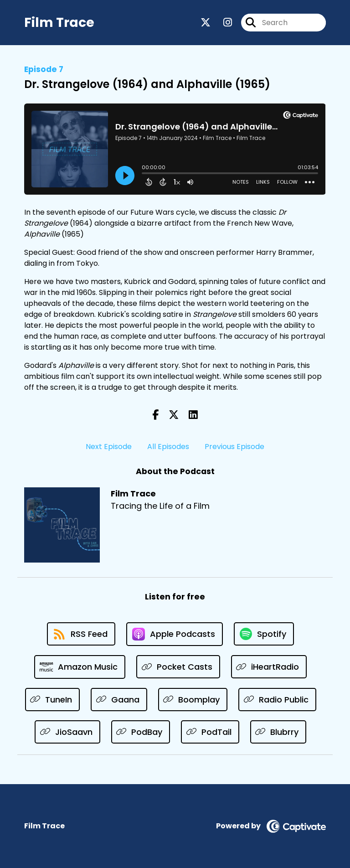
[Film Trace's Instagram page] (222, 23)
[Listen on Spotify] (264, 634)
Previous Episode (234, 447)
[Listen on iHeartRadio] (269, 667)
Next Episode (109, 447)
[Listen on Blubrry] (278, 732)
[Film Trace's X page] (206, 23)
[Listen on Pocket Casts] (178, 667)
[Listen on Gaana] (119, 700)
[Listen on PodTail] (210, 732)
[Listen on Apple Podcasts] (175, 634)
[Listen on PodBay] (141, 732)
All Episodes (168, 447)
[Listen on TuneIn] (53, 700)
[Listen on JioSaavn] (67, 732)
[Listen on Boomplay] (193, 700)
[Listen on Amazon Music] (80, 667)
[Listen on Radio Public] (277, 700)
